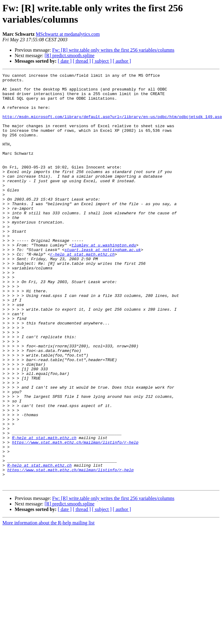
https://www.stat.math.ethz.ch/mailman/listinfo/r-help (75, 516)
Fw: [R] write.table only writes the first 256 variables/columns (113, 50)
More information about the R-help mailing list (48, 605)
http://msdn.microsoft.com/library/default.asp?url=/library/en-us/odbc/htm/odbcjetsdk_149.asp (112, 126)
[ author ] (122, 61)
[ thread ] (82, 61)
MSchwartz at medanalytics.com (68, 34)
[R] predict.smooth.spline (70, 56)
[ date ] (65, 61)
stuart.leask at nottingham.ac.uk (103, 285)
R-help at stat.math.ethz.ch (44, 511)
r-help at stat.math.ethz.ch (82, 291)
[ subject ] (102, 61)
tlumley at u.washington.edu (104, 280)
